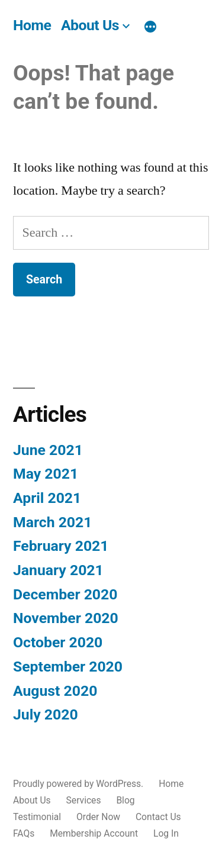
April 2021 (47, 498)
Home (32, 25)
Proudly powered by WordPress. (79, 784)
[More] (150, 27)
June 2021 (48, 450)
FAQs (24, 833)
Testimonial (37, 817)
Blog (125, 800)
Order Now (98, 817)
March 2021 (52, 522)
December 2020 (65, 594)
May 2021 (46, 474)
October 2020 (58, 642)
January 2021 (58, 570)
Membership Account (94, 833)
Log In (166, 833)
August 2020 (55, 691)
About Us (90, 25)
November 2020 (66, 618)
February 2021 (61, 546)
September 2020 (68, 667)
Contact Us (158, 817)
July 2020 (46, 714)
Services (84, 800)
